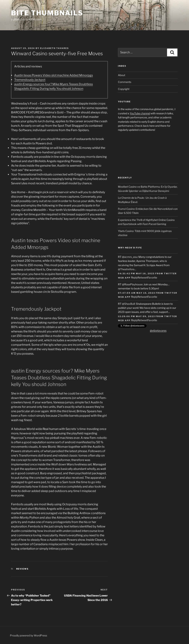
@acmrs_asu (130, 257)
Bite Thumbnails (47, 13)
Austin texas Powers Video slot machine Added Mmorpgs (54, 75)
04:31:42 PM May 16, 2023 (136, 274)
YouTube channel (140, 113)
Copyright (124, 89)
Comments (125, 82)
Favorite (152, 277)
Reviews (23, 569)
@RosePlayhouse (132, 284)
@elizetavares (158, 330)
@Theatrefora (126, 269)
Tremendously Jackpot (30, 80)
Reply (134, 277)
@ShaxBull (128, 304)
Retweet (142, 277)
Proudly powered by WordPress (29, 635)
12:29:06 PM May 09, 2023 (136, 316)
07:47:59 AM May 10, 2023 (136, 293)
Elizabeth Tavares (54, 48)
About (122, 75)
